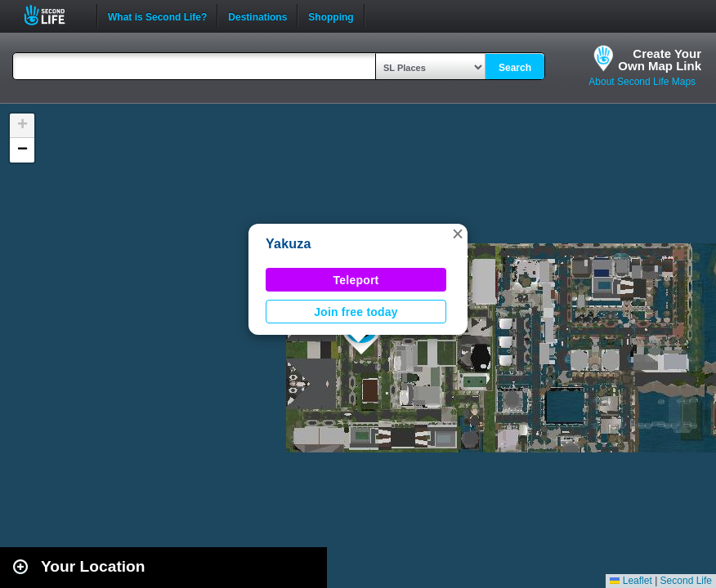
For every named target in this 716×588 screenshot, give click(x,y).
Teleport (356, 280)
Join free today (356, 312)
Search (515, 68)
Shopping (331, 16)
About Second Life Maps (642, 82)
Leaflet (631, 581)
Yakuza (289, 244)
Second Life (54, 15)
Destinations (257, 16)
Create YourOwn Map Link (660, 60)
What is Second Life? (157, 16)
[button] (458, 234)
